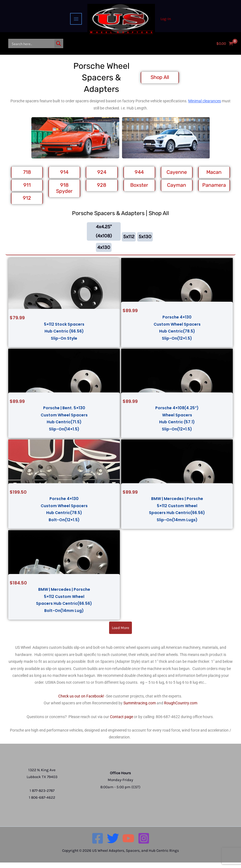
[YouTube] (128, 844)
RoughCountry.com (181, 708)
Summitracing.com (140, 708)
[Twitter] (113, 844)
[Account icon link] (166, 19)
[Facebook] (98, 844)
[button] (121, 633)
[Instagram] (144, 844)
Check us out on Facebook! (81, 702)
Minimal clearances (205, 106)
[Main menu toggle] (75, 19)
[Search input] (32, 46)
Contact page (121, 722)
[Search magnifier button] (59, 46)
